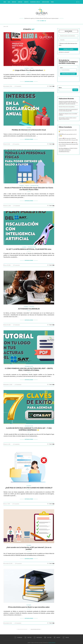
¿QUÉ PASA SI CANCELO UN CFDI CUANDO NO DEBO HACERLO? (29, 486)
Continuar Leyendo (29, 81)
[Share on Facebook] (49, 86)
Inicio (5, 26)
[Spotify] (44, 21)
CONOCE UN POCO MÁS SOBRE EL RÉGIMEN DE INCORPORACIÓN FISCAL (68, 150)
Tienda (52, 2)
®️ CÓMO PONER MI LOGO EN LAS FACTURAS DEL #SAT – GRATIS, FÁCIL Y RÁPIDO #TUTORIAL (29, 368)
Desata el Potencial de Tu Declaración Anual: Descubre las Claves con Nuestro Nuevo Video (29, 188)
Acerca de (20, 2)
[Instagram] (40, 21)
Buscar (60, 88)
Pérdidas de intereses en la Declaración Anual (29, 130)
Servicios (14, 2)
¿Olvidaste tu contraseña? (64, 52)
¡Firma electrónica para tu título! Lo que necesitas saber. (29, 604)
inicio (5, 2)
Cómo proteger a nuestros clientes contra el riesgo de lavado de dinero (68, 118)
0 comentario (18, 86)
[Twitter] (39, 21)
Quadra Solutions (52, 639)
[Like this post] (48, 86)
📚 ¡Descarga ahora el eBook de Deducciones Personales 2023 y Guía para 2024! (68, 144)
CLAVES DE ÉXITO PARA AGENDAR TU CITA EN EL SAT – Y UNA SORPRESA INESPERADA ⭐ (29, 427)
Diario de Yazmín (45, 2)
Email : (68, 69)
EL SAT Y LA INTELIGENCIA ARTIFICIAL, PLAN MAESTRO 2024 (29, 248)
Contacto (26, 2)
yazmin (60, 130)
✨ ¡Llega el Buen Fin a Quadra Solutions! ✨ (29, 70)
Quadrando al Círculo (35, 2)
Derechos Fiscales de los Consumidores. (67, 107)
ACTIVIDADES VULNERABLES (29, 308)
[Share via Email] (54, 86)
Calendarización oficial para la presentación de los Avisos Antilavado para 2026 (68, 110)
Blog (9, 2)
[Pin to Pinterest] (52, 86)
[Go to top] (41, 642)
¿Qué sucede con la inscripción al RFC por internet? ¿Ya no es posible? (29, 546)
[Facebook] (37, 21)
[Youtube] (42, 21)
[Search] (79, 2)
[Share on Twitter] (51, 86)
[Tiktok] (46, 21)
